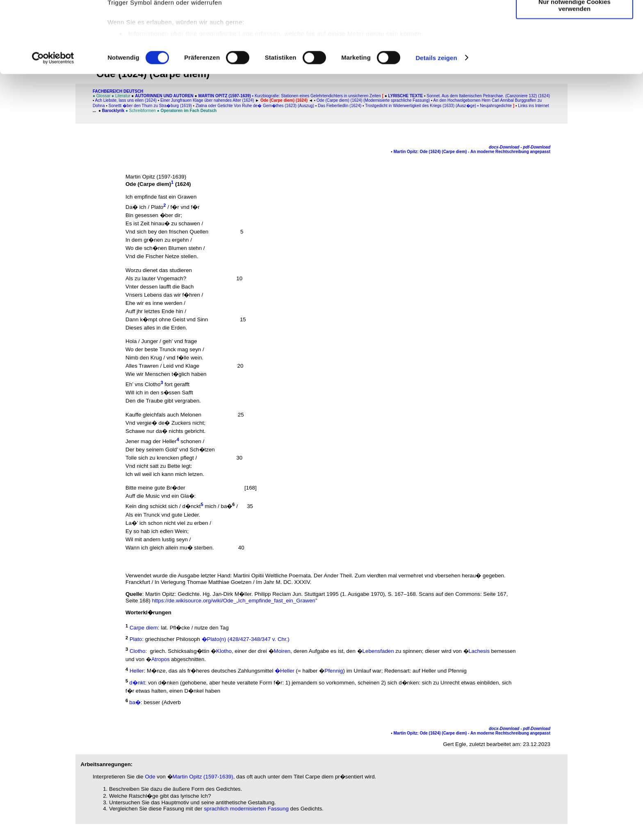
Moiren (282, 651)
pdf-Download (537, 147)
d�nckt (192, 507)
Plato (157, 207)
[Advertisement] (44, 171)
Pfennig (334, 671)
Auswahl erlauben (575, 45)
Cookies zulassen (575, 20)
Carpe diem (154, 184)
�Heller (285, 671)
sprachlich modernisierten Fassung (246, 809)
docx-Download (504, 147)
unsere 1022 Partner (163, 30)
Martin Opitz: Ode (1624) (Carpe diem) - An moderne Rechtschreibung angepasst (472, 152)
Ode (150, 777)
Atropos (161, 659)
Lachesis (479, 651)
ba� (227, 507)
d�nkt (137, 683)
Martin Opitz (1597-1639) (203, 777)
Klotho (224, 651)
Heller (170, 441)
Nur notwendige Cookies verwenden (575, 72)
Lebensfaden (378, 651)
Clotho (153, 384)
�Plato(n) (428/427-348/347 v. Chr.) (246, 640)
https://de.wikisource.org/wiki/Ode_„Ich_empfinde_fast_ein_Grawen (234, 601)
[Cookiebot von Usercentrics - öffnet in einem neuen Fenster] (53, 125)
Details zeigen (436, 125)
